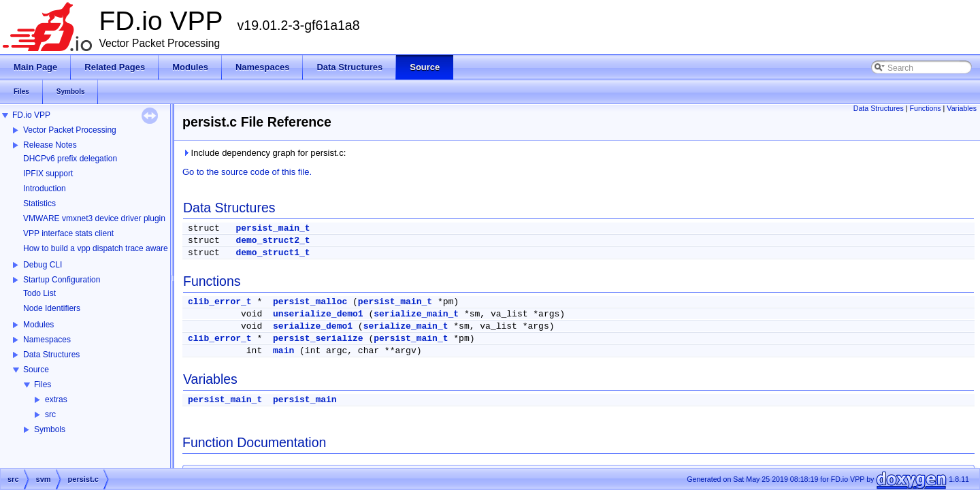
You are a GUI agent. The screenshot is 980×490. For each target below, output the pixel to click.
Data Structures (51, 355)
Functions (925, 108)
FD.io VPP (31, 115)
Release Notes (50, 145)
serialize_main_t (416, 314)
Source (36, 370)
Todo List (39, 293)
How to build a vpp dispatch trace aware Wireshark (115, 248)
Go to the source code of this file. (247, 172)
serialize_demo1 (313, 326)
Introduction (45, 189)
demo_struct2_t (273, 241)
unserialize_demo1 (318, 314)
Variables (962, 108)
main (283, 351)
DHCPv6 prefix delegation (70, 159)
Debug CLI (43, 265)
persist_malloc (310, 302)
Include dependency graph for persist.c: (264, 153)
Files (43, 385)
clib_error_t (220, 302)
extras (56, 399)
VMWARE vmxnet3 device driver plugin (94, 218)
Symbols (50, 429)
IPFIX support (48, 174)
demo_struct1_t (273, 253)
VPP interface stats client (68, 233)
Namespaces (47, 340)
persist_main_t (273, 228)
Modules (38, 325)
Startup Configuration (62, 280)
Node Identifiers (52, 308)
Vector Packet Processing (70, 130)
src (50, 414)
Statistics (39, 203)
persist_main (305, 400)
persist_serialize (318, 339)
